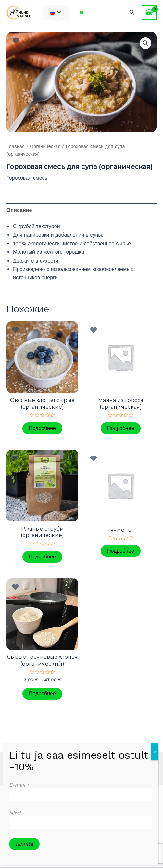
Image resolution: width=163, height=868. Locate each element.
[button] (145, 43)
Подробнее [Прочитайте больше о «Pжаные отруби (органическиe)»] (42, 557)
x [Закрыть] (155, 752)
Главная (16, 146)
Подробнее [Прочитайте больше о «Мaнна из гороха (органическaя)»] (121, 428)
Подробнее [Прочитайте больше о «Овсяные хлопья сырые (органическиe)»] (42, 428)
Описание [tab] (19, 210)
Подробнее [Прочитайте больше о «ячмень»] (121, 551)
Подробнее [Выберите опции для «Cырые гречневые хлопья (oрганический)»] (42, 694)
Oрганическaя (45, 146)
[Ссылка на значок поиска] (132, 12)
